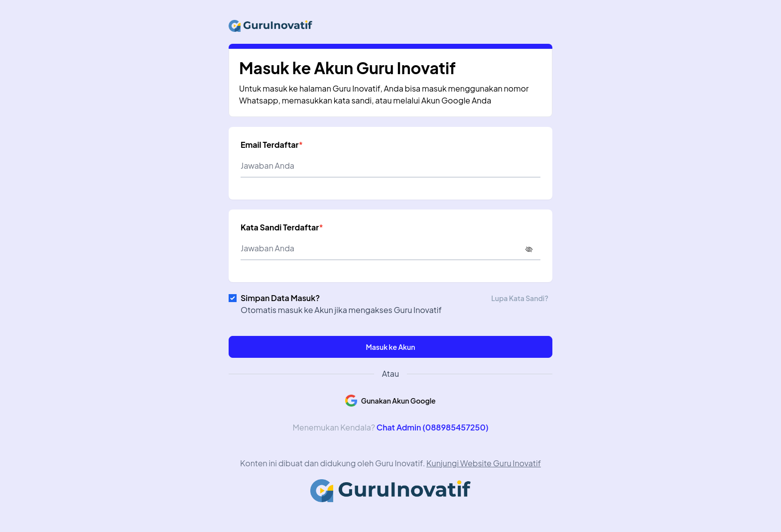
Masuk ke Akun (391, 347)
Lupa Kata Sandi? (520, 298)
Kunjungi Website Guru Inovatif (484, 463)
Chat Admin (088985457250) (433, 427)
